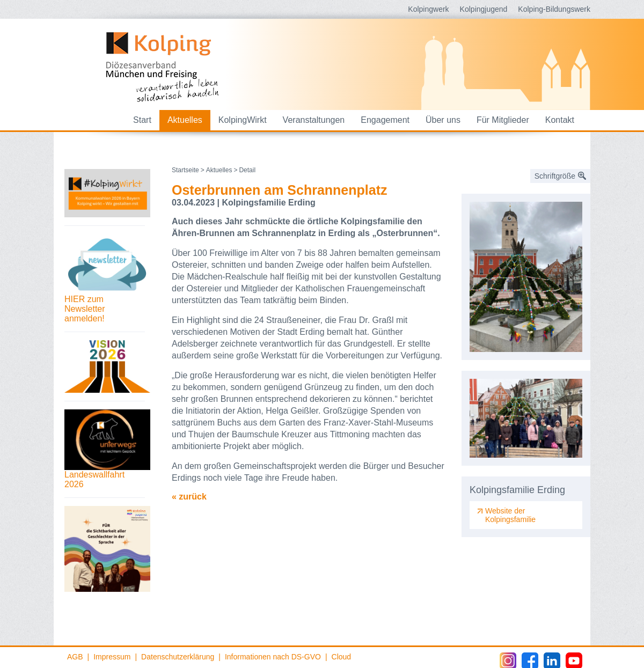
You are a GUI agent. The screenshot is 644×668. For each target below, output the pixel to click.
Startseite (185, 170)
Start (142, 120)
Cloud (342, 657)
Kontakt (560, 120)
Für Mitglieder (503, 120)
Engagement (385, 120)
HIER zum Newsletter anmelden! (85, 309)
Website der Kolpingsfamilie (510, 515)
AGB (75, 657)
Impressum (112, 657)
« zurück (189, 497)
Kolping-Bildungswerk (554, 9)
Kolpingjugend (484, 9)
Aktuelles (185, 120)
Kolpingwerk (428, 9)
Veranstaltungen (314, 120)
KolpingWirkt (243, 120)
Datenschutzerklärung (178, 657)
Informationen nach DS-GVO (273, 657)
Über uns (443, 120)
